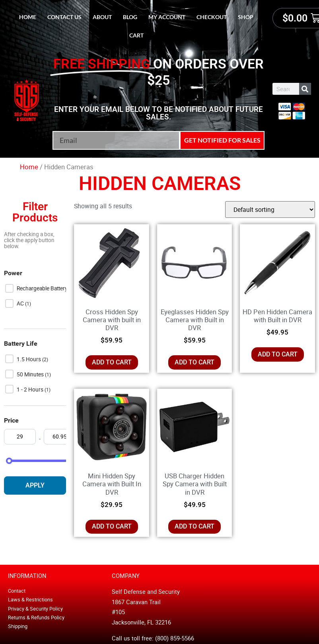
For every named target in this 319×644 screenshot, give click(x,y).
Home (28, 17)
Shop (246, 17)
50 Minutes (31, 374)
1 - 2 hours (31, 390)
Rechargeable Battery (43, 288)
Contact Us (64, 17)
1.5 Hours (29, 359)
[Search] (305, 89)
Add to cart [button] (112, 362)
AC (21, 303)
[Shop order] (270, 209)
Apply (35, 485)
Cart (136, 35)
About (102, 17)
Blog (130, 17)
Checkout (212, 17)
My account (167, 17)
